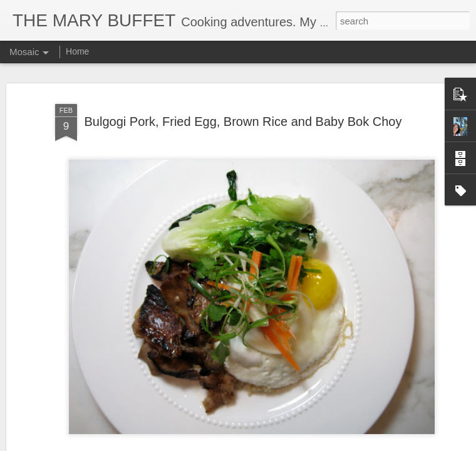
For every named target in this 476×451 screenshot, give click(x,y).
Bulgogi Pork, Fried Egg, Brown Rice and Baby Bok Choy (243, 122)
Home (77, 51)
